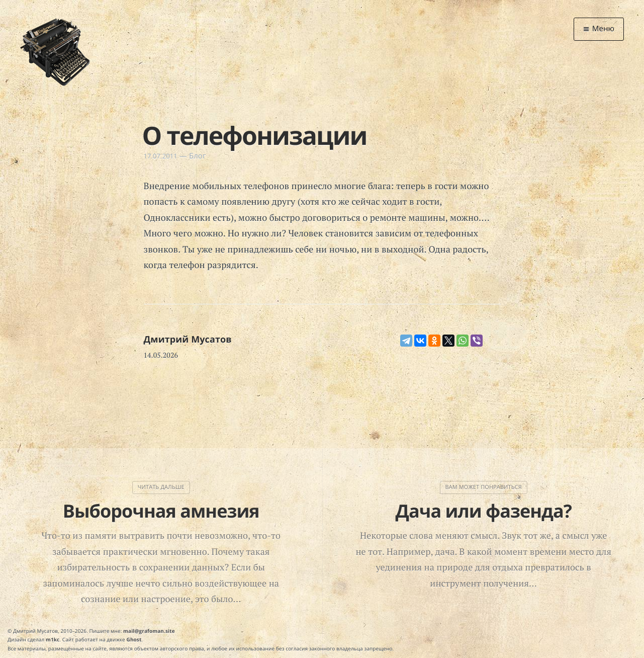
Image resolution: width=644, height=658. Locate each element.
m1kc (53, 639)
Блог (198, 156)
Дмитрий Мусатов (188, 340)
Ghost (134, 639)
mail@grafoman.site (149, 631)
